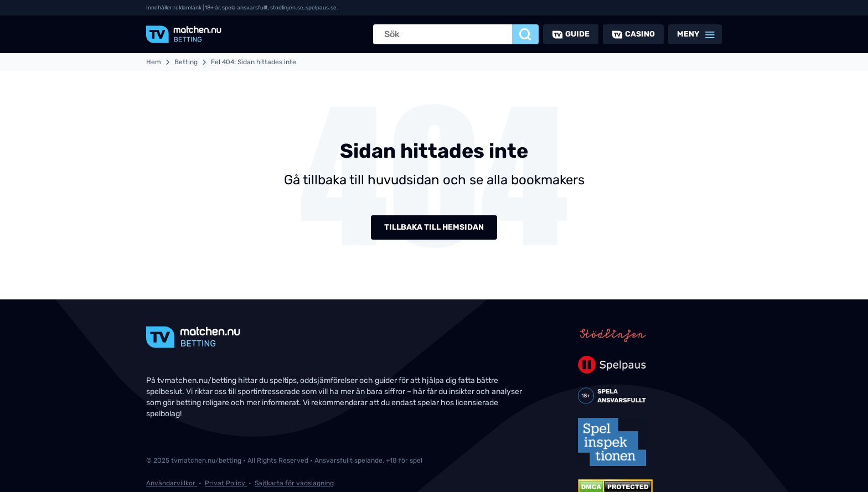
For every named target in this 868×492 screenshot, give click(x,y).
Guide (577, 34)
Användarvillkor (172, 483)
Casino (640, 34)
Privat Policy (226, 483)
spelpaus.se (321, 8)
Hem (154, 62)
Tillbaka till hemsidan (434, 227)
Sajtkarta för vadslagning (294, 483)
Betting (186, 62)
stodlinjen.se (287, 8)
